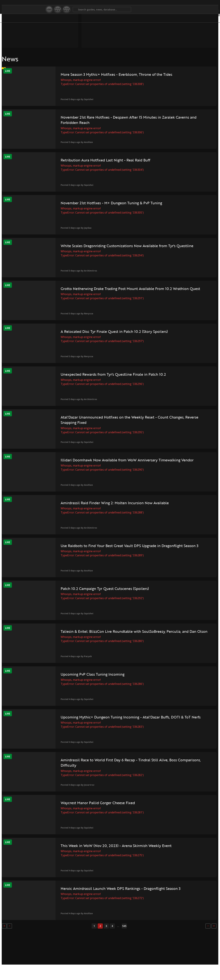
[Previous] (10, 926)
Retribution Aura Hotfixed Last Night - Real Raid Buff (92, 160)
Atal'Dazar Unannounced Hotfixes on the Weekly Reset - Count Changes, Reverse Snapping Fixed (101, 420)
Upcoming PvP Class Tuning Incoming (79, 674)
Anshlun (75, 142)
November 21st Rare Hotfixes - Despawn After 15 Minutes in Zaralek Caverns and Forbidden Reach (97, 120)
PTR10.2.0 (66, 9)
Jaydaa (74, 228)
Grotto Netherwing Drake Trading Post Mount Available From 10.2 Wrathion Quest (99, 291)
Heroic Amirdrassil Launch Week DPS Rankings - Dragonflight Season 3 (99, 891)
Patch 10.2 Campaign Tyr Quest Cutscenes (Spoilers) (91, 588)
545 (97, 926)
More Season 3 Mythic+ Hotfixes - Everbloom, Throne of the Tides (98, 77)
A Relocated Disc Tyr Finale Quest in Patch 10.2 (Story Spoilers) (101, 331)
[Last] (161, 926)
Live (49, 9)
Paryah (75, 656)
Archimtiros (77, 271)
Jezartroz (76, 785)
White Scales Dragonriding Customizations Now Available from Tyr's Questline (101, 248)
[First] (4, 926)
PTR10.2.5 (58, 9)
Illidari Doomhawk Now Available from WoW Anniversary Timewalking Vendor (96, 463)
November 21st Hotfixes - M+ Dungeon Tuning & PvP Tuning (98, 203)
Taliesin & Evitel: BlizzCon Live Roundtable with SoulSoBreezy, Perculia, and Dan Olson (100, 634)
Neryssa (75, 314)
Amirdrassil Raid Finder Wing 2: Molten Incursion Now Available (101, 503)
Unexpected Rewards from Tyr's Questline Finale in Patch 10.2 (100, 374)
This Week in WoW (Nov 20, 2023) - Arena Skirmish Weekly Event (103, 846)
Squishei (75, 99)
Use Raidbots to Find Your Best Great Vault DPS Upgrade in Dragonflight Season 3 (97, 548)
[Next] (155, 926)
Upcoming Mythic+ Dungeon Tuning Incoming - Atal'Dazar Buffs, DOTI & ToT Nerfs (102, 720)
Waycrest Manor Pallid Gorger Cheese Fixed (84, 803)
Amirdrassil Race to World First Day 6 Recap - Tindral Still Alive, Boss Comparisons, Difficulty (101, 763)
